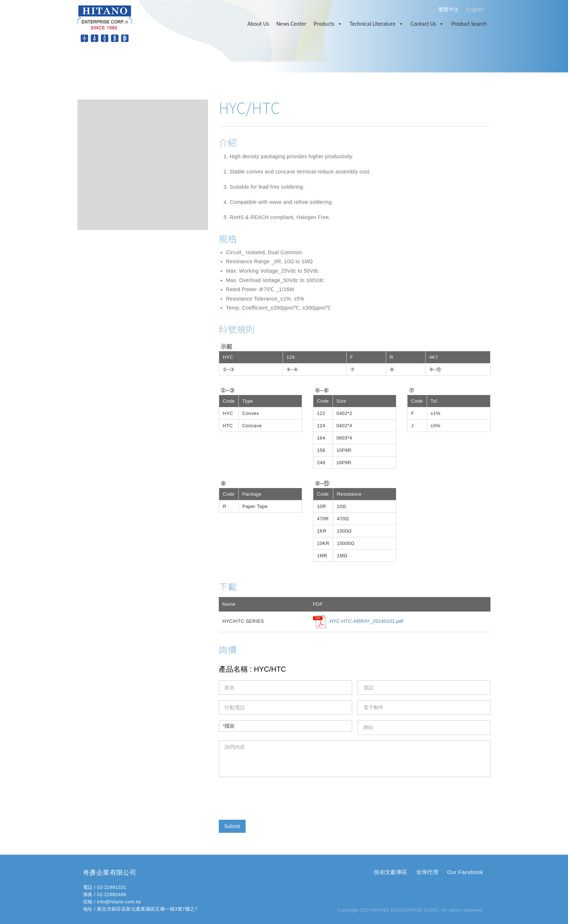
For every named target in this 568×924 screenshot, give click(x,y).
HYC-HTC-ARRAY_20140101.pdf (367, 621)
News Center (291, 24)
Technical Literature (377, 24)
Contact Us (427, 24)
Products (328, 24)
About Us (258, 24)
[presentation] (274, 797)
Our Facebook (465, 872)
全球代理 (427, 872)
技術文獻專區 (390, 872)
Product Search (469, 24)
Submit (232, 826)
